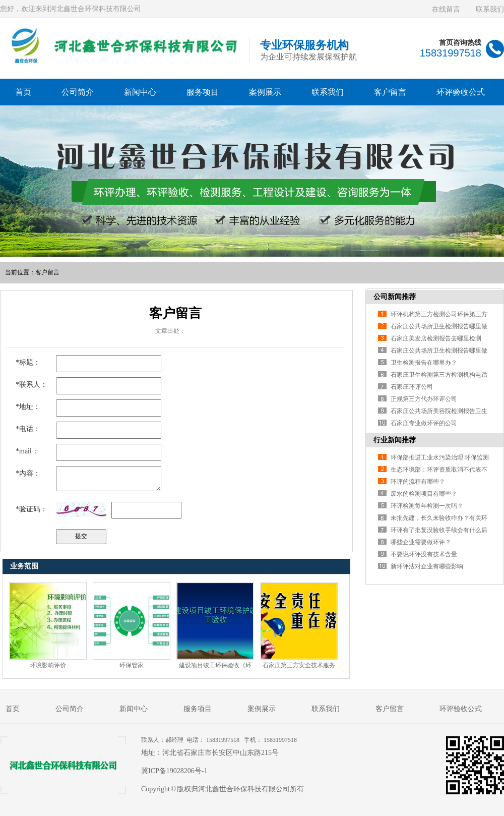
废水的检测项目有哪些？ (424, 494)
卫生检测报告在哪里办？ (424, 363)
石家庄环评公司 (412, 387)
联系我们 (490, 9)
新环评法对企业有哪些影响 (427, 566)
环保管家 (132, 665)
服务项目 (203, 92)
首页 (23, 92)
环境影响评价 (48, 665)
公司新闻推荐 (395, 297)
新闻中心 (140, 92)
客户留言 (390, 92)
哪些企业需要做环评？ (421, 542)
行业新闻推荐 (395, 440)
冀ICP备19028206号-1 (174, 771)
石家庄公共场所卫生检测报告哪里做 (439, 326)
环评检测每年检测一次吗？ (427, 506)
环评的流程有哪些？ (418, 482)
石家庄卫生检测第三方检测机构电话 (439, 375)
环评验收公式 (461, 92)
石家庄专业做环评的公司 (424, 423)
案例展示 (265, 92)
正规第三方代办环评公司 (424, 399)
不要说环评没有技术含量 (424, 554)
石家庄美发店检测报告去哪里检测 (436, 338)
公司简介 (78, 92)
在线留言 (446, 9)
